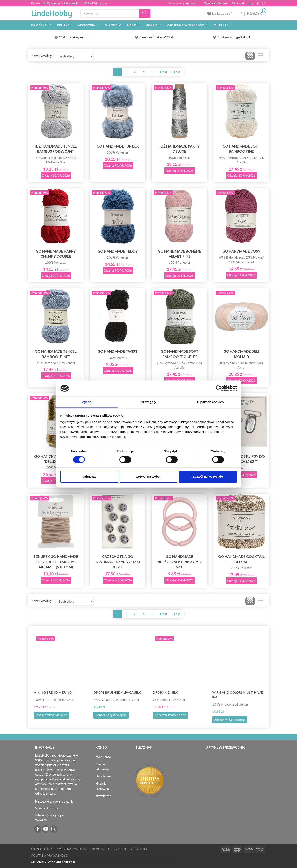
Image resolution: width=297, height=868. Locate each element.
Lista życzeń (220, 13)
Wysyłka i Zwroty (215, 3)
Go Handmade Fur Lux (118, 146)
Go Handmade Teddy (118, 251)
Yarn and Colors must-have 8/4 (237, 695)
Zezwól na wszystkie (208, 477)
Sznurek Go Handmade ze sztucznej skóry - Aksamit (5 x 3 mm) (56, 562)
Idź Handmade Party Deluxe (180, 149)
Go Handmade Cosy (241, 251)
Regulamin (139, 849)
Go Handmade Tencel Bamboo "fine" (56, 354)
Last (177, 72)
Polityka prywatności (50, 856)
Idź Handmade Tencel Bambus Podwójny (56, 149)
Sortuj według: (42, 56)
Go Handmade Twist (118, 351)
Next (164, 72)
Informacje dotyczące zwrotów (50, 817)
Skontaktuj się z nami (183, 3)
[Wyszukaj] (145, 14)
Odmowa (89, 477)
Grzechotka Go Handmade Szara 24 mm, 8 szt (118, 562)
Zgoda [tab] (87, 402)
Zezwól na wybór (148, 477)
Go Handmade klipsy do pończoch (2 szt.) (241, 459)
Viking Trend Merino (53, 692)
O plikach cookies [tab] (210, 402)
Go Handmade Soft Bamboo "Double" (180, 354)
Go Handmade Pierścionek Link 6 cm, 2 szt (179, 562)
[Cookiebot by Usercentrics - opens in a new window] (219, 388)
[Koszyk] (253, 13)
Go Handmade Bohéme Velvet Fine (180, 254)
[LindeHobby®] (52, 13)
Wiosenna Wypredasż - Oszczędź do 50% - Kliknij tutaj (70, 3)
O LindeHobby (243, 3)
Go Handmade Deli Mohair (241, 354)
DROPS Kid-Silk (165, 692)
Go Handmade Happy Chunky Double (56, 254)
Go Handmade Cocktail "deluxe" (241, 559)
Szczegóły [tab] (148, 402)
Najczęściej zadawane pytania (54, 801)
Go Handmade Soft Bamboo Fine (241, 149)
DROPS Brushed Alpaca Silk (117, 692)
